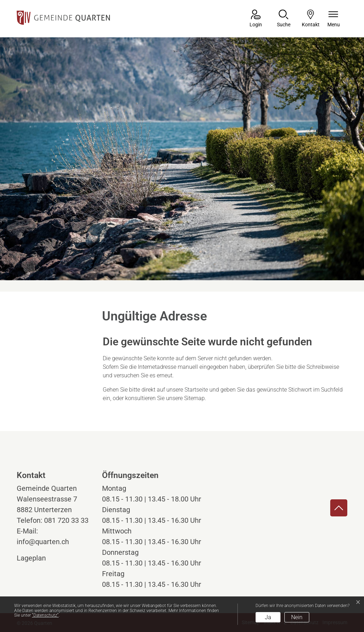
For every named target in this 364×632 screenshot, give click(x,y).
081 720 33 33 (66, 520)
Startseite (196, 390)
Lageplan (38, 558)
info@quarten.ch (43, 542)
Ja (268, 617)
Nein (297, 617)
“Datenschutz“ (45, 615)
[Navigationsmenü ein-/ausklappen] (334, 19)
